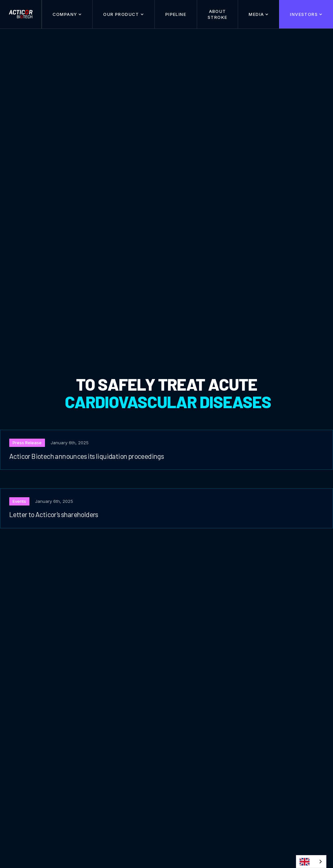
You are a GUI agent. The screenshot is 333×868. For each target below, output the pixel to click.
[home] (21, 14)
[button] (67, 14)
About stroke (217, 14)
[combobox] (311, 862)
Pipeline (176, 14)
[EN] (311, 862)
